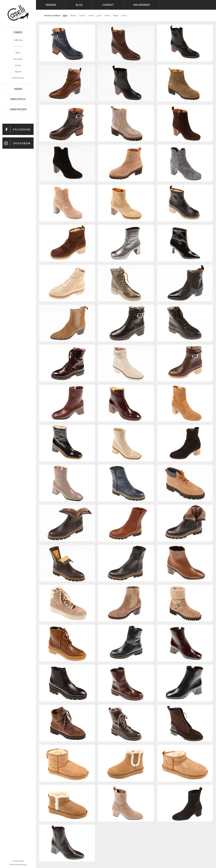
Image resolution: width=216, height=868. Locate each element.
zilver (107, 15)
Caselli (18, 13)
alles (65, 15)
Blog (79, 5)
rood (124, 15)
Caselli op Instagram (18, 143)
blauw (73, 15)
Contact (108, 5)
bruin (82, 15)
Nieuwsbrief (142, 5)
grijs (99, 15)
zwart (91, 15)
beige (116, 15)
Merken (51, 5)
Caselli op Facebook (18, 129)
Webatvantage (21, 865)
